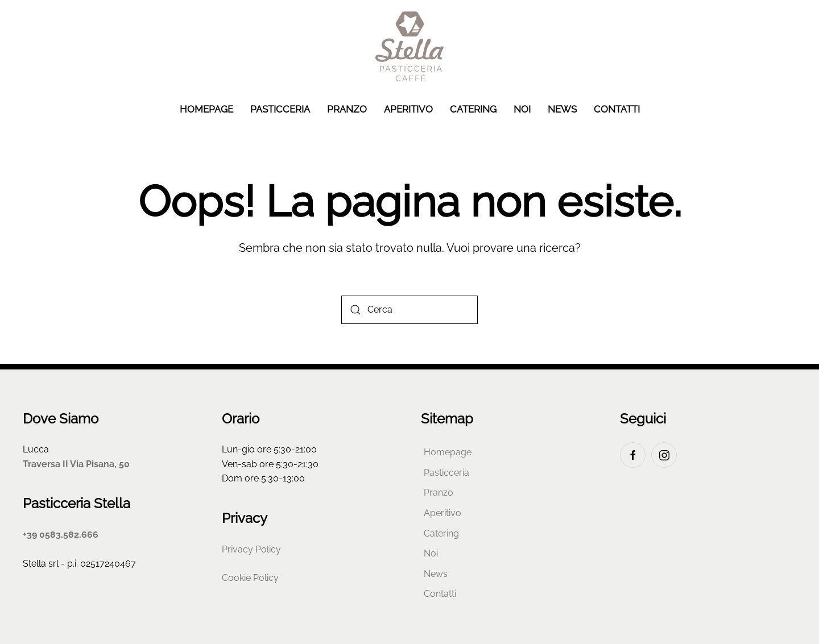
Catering (473, 109)
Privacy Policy (251, 549)
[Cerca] (409, 310)
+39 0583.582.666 (61, 535)
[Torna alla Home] (409, 46)
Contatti (617, 109)
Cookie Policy (250, 578)
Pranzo (347, 109)
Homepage (206, 109)
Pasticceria (280, 109)
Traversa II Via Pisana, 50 (76, 464)
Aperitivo (408, 109)
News (562, 109)
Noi (522, 109)
